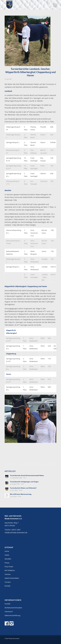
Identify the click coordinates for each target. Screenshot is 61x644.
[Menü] (53, 5)
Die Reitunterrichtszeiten (13, 608)
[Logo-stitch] (25, 5)
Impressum (9, 611)
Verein (7, 555)
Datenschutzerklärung (12, 615)
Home (7, 551)
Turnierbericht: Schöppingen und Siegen (24, 482)
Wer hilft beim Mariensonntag (21, 494)
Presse (7, 563)
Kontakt (7, 586)
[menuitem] (53, 5)
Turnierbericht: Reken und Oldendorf (23, 488)
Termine (8, 574)
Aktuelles (8, 559)
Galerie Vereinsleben (12, 578)
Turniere (8, 582)
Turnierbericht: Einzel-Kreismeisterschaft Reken (27, 475)
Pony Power (9, 567)
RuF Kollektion (10, 570)
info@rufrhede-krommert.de (16, 533)
